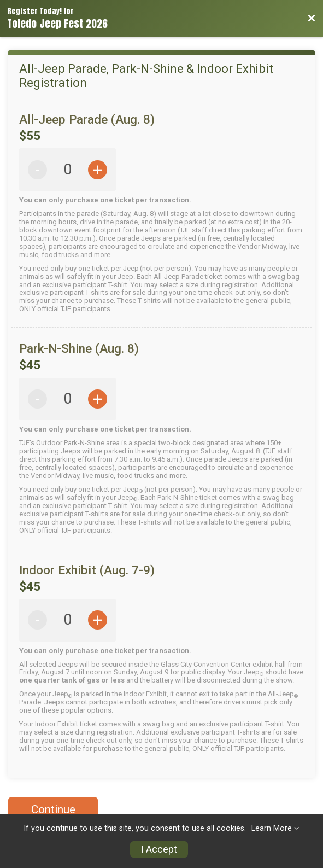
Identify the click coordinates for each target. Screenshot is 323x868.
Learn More (272, 828)
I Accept (159, 849)
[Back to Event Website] (312, 19)
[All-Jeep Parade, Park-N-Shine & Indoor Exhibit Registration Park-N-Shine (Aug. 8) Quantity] (67, 399)
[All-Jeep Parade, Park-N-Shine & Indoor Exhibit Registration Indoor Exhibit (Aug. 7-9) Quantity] (67, 620)
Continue (53, 809)
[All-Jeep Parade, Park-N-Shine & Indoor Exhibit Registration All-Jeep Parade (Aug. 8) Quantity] (67, 170)
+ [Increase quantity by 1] (98, 170)
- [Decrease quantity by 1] (37, 170)
